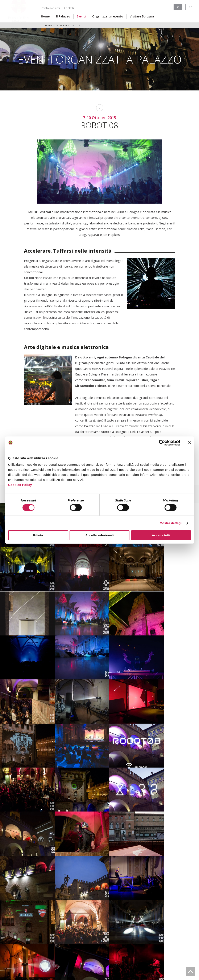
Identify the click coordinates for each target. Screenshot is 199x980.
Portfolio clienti (50, 8)
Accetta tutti (161, 535)
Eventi (81, 16)
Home (45, 16)
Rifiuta (38, 535)
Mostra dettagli (171, 523)
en (191, 7)
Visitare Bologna (142, 16)
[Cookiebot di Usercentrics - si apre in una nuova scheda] (162, 443)
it (178, 7)
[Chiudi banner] (190, 443)
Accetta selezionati (99, 535)
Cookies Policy (20, 485)
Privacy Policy (98, 965)
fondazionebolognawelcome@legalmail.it (97, 958)
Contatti (69, 8)
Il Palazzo (63, 16)
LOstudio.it (104, 974)
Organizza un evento (108, 16)
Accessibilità (121, 965)
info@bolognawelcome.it (140, 955)
